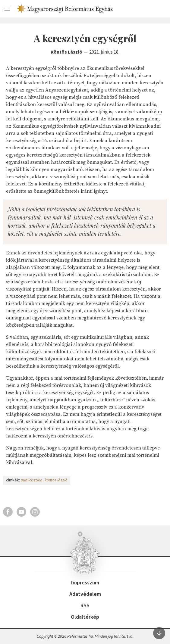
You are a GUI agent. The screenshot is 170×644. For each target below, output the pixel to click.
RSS (85, 605)
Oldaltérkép (85, 617)
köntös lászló (56, 480)
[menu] (8, 9)
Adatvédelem (85, 594)
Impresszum (85, 582)
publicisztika (32, 480)
